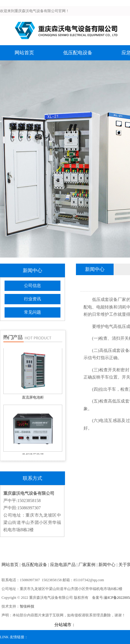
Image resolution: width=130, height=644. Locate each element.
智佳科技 (27, 606)
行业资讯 (32, 299)
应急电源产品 (63, 565)
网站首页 (24, 53)
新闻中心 (107, 565)
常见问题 (32, 312)
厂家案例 (87, 565)
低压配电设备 (78, 53)
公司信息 (32, 286)
